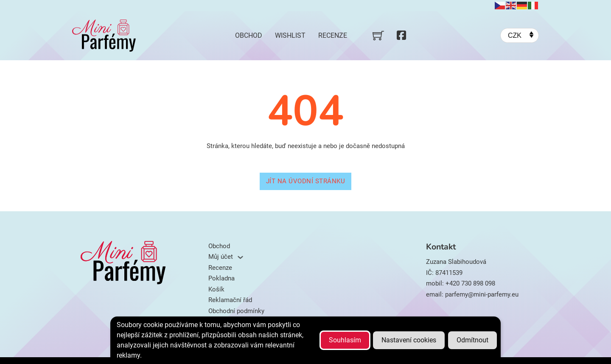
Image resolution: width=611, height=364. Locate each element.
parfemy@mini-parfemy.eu (482, 294)
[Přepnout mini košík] (378, 35)
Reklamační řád (230, 300)
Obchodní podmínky (236, 311)
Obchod (249, 35)
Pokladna (221, 278)
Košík (216, 289)
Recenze (333, 35)
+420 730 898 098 (470, 283)
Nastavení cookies (409, 340)
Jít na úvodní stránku (306, 181)
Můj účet (221, 257)
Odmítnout (472, 340)
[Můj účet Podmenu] (240, 257)
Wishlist (290, 35)
